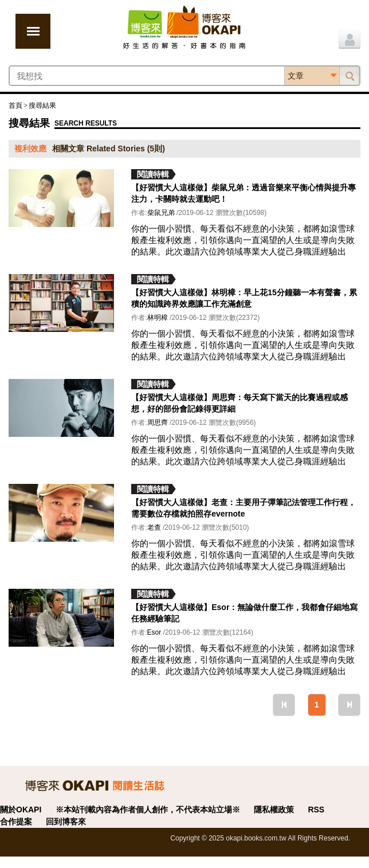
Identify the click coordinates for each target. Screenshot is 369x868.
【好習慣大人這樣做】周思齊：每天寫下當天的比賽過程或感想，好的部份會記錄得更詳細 (240, 403)
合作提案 (16, 822)
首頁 (15, 105)
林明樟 (158, 318)
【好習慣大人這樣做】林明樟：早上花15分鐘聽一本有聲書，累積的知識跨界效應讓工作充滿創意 (244, 298)
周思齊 (158, 423)
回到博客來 (66, 822)
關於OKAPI (21, 810)
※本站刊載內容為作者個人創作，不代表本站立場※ (148, 810)
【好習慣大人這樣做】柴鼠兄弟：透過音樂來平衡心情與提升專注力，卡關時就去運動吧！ (244, 193)
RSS (316, 810)
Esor (154, 632)
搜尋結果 (42, 105)
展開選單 (33, 31)
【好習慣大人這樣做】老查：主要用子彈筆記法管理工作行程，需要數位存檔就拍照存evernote (244, 508)
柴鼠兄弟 (161, 213)
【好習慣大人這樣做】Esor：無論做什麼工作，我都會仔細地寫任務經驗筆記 (244, 613)
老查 (154, 527)
